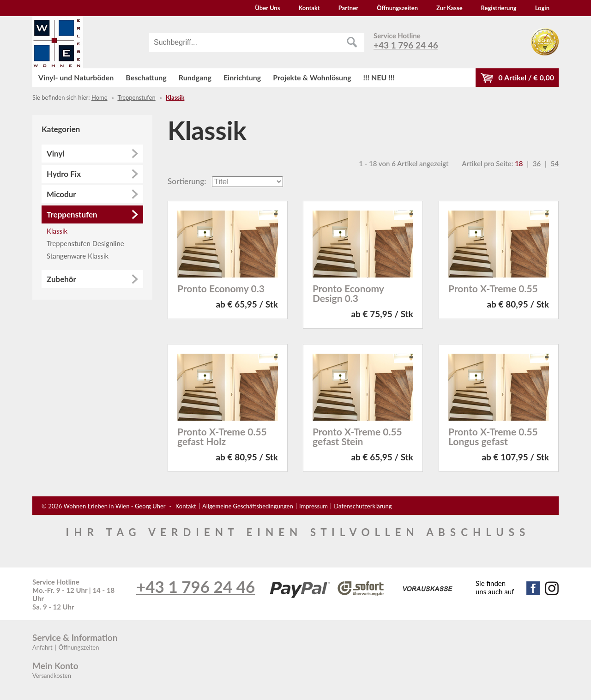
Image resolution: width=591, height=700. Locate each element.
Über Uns (267, 8)
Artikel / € (526, 77)
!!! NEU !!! (379, 77)
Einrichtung (242, 77)
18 (519, 163)
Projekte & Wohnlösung (312, 77)
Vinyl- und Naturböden (76, 77)
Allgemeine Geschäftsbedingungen (248, 506)
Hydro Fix (64, 174)
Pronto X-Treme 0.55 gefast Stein (357, 436)
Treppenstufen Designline (85, 243)
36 (537, 163)
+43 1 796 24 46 (406, 45)
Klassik (175, 97)
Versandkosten (52, 676)
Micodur (61, 194)
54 (555, 163)
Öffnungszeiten (397, 8)
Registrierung (499, 8)
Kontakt (309, 8)
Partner (348, 8)
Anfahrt (42, 647)
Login (542, 8)
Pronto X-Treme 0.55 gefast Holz (222, 436)
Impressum (314, 506)
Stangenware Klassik (78, 256)
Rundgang (195, 77)
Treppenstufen (136, 97)
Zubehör (61, 279)
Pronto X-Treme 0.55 (493, 288)
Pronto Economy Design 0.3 (348, 293)
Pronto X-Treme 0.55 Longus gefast (493, 436)
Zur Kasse (449, 8)
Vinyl (56, 154)
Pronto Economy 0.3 (221, 288)
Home (100, 97)
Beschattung (146, 77)
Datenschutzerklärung (363, 506)
